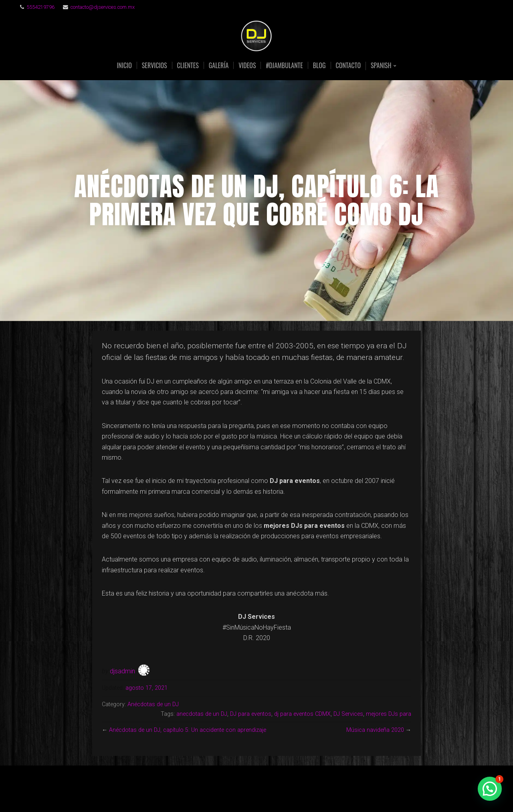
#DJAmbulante (284, 65)
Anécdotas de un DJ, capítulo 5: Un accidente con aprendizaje (188, 730)
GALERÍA (219, 65)
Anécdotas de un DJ (153, 704)
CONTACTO (348, 65)
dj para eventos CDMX (302, 714)
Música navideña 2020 (375, 730)
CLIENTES (188, 65)
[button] (490, 789)
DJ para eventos (251, 714)
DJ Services (348, 714)
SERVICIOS (155, 65)
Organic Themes (272, 793)
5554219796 (40, 7)
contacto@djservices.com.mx (103, 7)
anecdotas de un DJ (202, 714)
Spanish (381, 66)
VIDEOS (247, 65)
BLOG (319, 65)
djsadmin (122, 671)
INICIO (124, 65)
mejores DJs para (389, 714)
